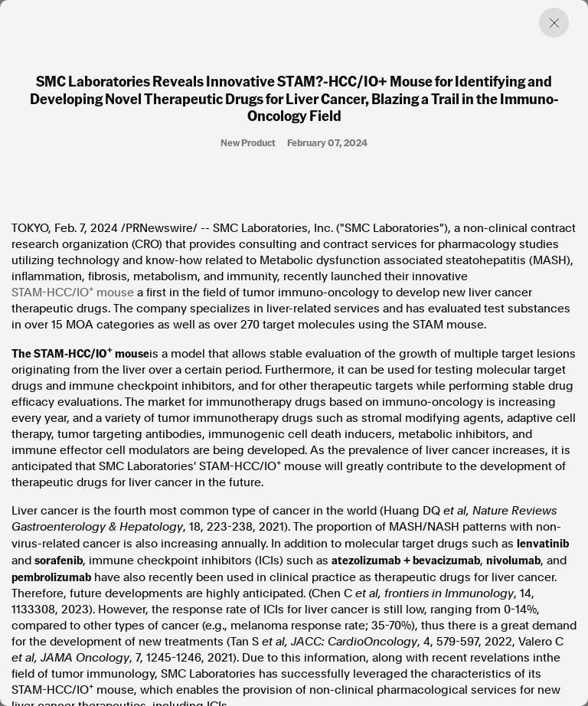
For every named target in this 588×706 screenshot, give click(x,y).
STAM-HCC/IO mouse (73, 292)
